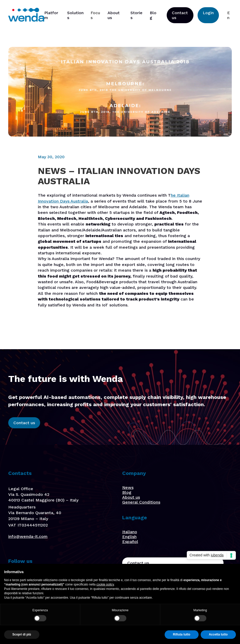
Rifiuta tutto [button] (181, 634)
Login (208, 13)
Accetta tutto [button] (218, 634)
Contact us (180, 15)
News (128, 487)
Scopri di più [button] (22, 634)
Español (130, 542)
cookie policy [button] (105, 584)
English (129, 537)
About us (131, 497)
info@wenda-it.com (28, 536)
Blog (127, 492)
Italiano (130, 532)
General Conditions (141, 502)
